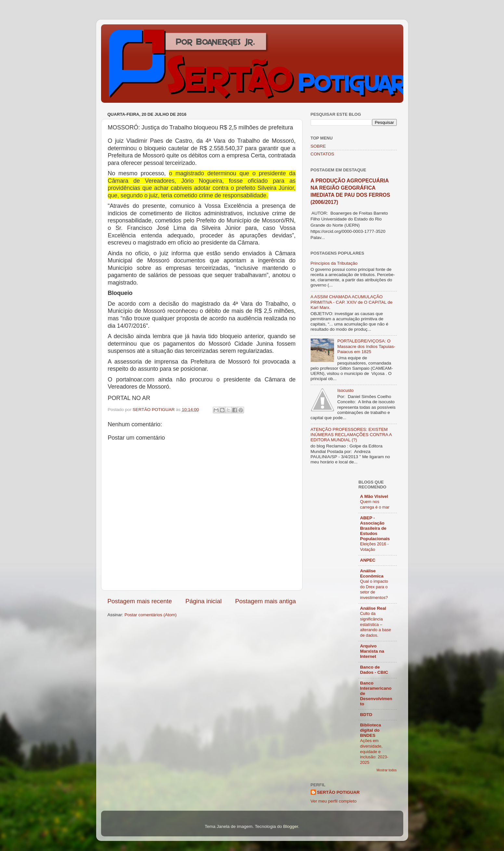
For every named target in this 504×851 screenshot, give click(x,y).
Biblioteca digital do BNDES (371, 730)
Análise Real (373, 608)
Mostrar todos (387, 770)
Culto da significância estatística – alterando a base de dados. (375, 624)
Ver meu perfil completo (334, 801)
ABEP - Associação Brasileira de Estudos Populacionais (375, 528)
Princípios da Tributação (334, 263)
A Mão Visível (374, 496)
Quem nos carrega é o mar (375, 504)
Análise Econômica (372, 573)
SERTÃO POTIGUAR (338, 792)
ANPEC (368, 560)
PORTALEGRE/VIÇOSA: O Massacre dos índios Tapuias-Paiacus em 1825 (366, 346)
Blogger (291, 826)
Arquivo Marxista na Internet (372, 651)
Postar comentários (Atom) (151, 615)
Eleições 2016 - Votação (374, 547)
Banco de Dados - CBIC (374, 670)
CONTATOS (323, 154)
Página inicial (204, 601)
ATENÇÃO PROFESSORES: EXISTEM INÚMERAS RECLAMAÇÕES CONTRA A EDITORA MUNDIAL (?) (351, 435)
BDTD (366, 715)
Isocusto (345, 390)
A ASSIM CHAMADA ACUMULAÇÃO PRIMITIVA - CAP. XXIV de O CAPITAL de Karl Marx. (352, 302)
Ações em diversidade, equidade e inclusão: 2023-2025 (374, 751)
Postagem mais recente (140, 601)
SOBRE (318, 146)
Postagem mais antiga (266, 601)
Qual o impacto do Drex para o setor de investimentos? (374, 589)
